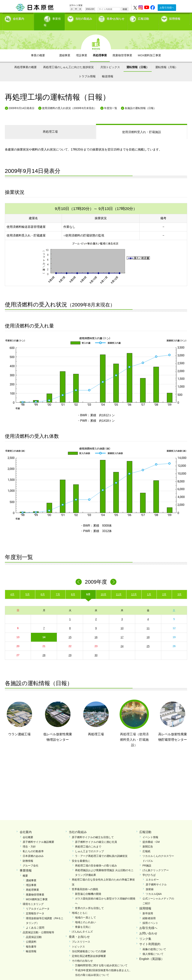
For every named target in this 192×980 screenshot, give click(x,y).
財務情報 (28, 854)
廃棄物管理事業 (122, 49)
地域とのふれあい (85, 916)
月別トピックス (110, 61)
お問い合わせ (148, 927)
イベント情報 (150, 831)
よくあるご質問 (35, 921)
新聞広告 (148, 840)
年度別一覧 (111, 102)
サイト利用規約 (150, 938)
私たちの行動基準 (33, 845)
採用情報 (175, 18)
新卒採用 (148, 907)
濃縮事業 (65, 49)
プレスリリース (81, 935)
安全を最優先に (81, 854)
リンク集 (145, 932)
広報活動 (143, 18)
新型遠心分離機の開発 (88, 887)
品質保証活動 (34, 931)
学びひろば (149, 869)
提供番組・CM (151, 835)
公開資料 (31, 935)
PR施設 (147, 859)
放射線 (150, 883)
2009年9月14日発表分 (22, 102)
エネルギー (152, 873)
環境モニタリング (33, 898)
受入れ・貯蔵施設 (142, 126)
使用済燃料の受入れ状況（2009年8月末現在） (69, 102)
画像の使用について (154, 943)
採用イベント (150, 916)
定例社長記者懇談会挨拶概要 (89, 950)
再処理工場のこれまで (88, 840)
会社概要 (28, 831)
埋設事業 (82, 49)
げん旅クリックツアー (156, 864)
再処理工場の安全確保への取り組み (96, 859)
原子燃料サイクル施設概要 (38, 835)
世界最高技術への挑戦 (85, 883)
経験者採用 (149, 912)
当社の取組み (84, 18)
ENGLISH (90, 9)
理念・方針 (29, 840)
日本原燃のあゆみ (33, 850)
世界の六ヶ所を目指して (89, 902)
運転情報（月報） (166, 61)
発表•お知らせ (116, 18)
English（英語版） (152, 953)
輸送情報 (108, 70)
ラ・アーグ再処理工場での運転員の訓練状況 (101, 850)
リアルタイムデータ (38, 902)
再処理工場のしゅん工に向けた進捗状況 (68, 61)
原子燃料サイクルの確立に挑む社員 (96, 835)
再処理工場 (50, 125)
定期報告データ (35, 907)
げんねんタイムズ (82, 925)
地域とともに (80, 906)
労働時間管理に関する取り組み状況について (101, 959)
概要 (25, 869)
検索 (125, 9)
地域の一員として (85, 911)
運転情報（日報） (138, 61)
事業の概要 (38, 49)
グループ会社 (31, 859)
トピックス (78, 940)
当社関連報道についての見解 (89, 945)
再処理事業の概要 (25, 61)
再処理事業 (100, 49)
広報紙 (146, 845)
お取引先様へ (167, 8)
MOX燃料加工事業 (149, 49)
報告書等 (31, 940)
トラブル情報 (87, 70)
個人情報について (153, 948)
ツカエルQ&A (154, 887)
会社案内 (19, 18)
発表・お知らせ (79, 930)
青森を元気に (83, 921)
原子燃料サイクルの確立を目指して (93, 831)
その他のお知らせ (82, 954)
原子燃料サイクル (156, 878)
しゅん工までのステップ (89, 845)
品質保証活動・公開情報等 (38, 926)
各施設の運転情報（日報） (140, 102)
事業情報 (50, 18)
